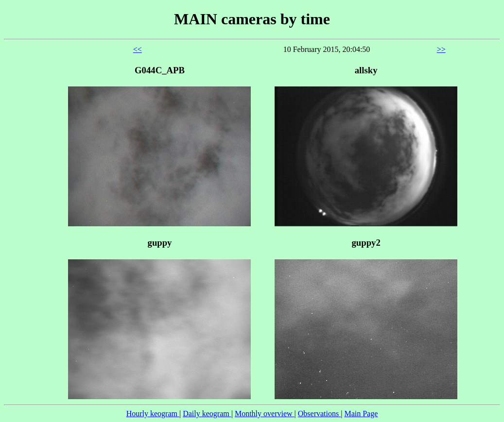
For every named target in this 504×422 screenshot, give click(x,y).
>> (441, 49)
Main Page (361, 414)
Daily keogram (207, 414)
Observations (319, 414)
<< (138, 49)
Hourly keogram (153, 414)
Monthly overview (265, 414)
